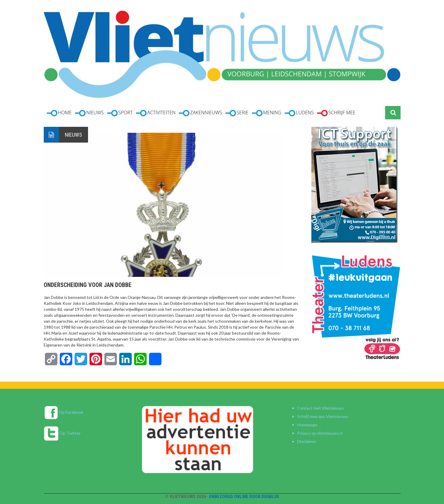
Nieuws (73, 135)
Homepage (307, 425)
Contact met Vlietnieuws (321, 408)
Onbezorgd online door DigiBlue (244, 497)
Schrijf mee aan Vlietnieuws (323, 416)
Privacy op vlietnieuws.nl (320, 433)
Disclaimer (307, 441)
